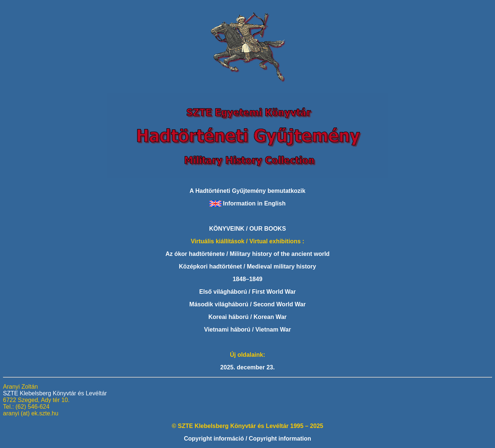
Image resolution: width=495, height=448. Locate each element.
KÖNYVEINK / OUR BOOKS (247, 229)
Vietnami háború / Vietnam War (247, 330)
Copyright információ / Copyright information (247, 439)
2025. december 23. (247, 367)
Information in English (254, 203)
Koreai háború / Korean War (247, 317)
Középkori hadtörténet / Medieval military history (248, 266)
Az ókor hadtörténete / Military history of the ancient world (247, 254)
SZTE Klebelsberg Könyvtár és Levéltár (55, 393)
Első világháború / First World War (247, 292)
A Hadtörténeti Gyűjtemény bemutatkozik (247, 191)
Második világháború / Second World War (248, 304)
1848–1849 (247, 279)
